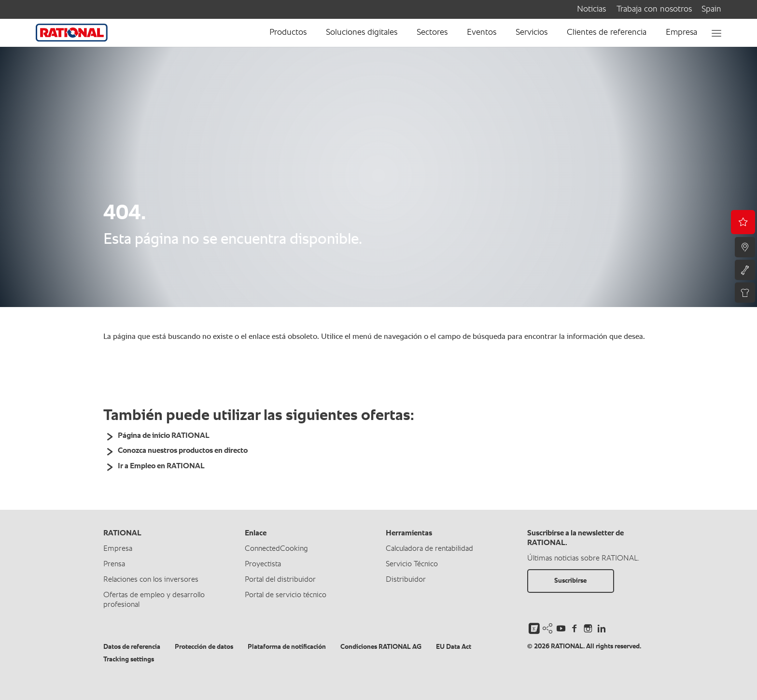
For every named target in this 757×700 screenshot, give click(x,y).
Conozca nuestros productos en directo (183, 451)
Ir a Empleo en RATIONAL (161, 466)
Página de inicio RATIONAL (164, 436)
